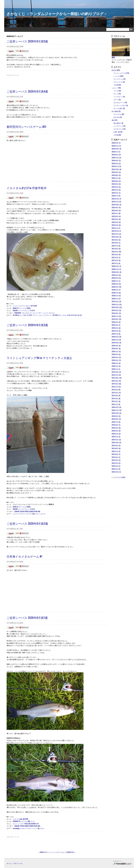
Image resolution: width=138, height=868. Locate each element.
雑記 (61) (115, 120)
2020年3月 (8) (116, 293)
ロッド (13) (117, 94)
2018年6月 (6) (116, 354)
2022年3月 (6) (116, 225)
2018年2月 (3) (116, 366)
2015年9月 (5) (116, 445)
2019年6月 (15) (116, 319)
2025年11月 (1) (116, 146)
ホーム (9, 863)
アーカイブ (62, 852)
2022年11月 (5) (116, 202)
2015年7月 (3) (116, 451)
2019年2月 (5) (116, 331)
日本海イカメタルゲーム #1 (24, 556)
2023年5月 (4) (116, 184)
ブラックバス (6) (119, 82)
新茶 (113, 57)
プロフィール (18, 863)
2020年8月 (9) (116, 278)
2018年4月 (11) (116, 360)
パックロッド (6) (119, 97)
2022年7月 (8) (116, 213)
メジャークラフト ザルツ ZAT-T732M (25, 306)
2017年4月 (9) (116, 395)
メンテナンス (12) (119, 126)
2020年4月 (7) (116, 290)
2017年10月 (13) (117, 378)
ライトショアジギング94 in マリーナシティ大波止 (39, 358)
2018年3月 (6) (116, 363)
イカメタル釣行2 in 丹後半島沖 (27, 188)
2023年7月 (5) (116, 178)
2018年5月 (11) (116, 357)
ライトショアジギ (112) (121, 73)
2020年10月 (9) (117, 272)
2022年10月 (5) (116, 205)
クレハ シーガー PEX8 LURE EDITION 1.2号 (26, 824)
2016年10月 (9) (116, 413)
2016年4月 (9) (116, 431)
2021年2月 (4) (116, 260)
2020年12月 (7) (116, 266)
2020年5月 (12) (116, 287)
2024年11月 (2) (116, 158)
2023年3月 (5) (116, 190)
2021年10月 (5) (116, 237)
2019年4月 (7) (116, 325)
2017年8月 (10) (116, 384)
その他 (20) (117, 135)
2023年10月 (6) (117, 169)
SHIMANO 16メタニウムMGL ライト (24, 821)
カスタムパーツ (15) (120, 102)
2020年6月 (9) (116, 284)
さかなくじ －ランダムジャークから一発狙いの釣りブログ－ (57, 13)
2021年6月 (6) (116, 249)
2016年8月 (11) (116, 419)
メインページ (52, 852)
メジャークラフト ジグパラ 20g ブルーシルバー (29, 514)
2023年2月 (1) (116, 193)
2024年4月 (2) (116, 163)
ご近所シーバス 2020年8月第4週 (27, 91)
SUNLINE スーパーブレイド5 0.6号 (24, 310)
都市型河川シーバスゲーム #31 (26, 127)
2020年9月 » (71, 852)
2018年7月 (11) (116, 351)
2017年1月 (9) (116, 404)
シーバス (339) (118, 76)
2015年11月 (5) (116, 440)
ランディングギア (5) (121, 105)
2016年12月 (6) (116, 407)
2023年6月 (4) (116, 181)
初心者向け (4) (118, 123)
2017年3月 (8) (116, 398)
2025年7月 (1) (116, 152)
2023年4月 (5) (116, 187)
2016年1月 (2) (116, 437)
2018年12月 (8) (116, 337)
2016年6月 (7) (116, 425)
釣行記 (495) (116, 70)
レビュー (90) (116, 88)
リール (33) (117, 91)
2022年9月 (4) (116, 207)
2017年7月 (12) (116, 387)
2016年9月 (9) (116, 416)
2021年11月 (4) (116, 234)
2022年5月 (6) (116, 219)
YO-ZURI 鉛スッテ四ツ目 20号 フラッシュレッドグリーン (32, 315)
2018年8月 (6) (116, 348)
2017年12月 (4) (116, 372)
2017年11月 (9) (116, 375)
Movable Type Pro (123, 863)
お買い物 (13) (118, 132)
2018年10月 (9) (116, 343)
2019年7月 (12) (116, 316)
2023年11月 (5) (116, 166)
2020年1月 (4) (116, 299)
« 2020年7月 (43, 852)
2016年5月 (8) (116, 428)
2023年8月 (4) (116, 175)
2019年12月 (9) (116, 301)
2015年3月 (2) (116, 463)
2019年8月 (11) (116, 313)
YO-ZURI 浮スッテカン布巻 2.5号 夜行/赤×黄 (67, 315)
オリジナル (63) (119, 114)
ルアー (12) (117, 100)
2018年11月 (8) (116, 340)
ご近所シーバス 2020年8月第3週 (27, 325)
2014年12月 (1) (116, 472)
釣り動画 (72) (116, 111)
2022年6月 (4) (116, 216)
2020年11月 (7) (116, 269)
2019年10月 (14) (117, 307)
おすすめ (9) (118, 117)
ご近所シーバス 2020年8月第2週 (27, 523)
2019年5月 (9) (116, 322)
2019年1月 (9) (116, 334)
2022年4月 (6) (116, 222)
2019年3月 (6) (116, 328)
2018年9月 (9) (116, 346)
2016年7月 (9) (116, 422)
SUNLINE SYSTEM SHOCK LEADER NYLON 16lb (27, 511)
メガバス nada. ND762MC (21, 819)
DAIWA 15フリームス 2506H (22, 308)
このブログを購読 (119, 477)
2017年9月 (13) (116, 381)
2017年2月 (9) (116, 401)
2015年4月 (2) (116, 460)
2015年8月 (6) (116, 448)
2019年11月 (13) (117, 304)
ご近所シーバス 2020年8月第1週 (27, 618)
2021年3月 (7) (116, 257)
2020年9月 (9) (116, 275)
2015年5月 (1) (116, 457)
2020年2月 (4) (116, 296)
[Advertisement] (57, 82)
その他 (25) (117, 85)
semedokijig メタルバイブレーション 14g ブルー (29, 828)
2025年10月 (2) (116, 149)
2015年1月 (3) (116, 469)
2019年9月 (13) (116, 310)
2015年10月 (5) (116, 442)
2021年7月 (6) (116, 246)
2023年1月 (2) (116, 196)
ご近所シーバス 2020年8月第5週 (27, 41)
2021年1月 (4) (116, 263)
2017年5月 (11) (116, 393)
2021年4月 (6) (116, 254)
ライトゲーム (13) (119, 79)
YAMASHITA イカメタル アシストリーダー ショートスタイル (35, 313)
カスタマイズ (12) (119, 129)
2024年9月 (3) (116, 160)
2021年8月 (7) (116, 243)
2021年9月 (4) (116, 240)
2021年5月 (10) (116, 252)
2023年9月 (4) (116, 172)
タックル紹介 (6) (119, 108)
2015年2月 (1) (116, 466)
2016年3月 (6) (116, 434)
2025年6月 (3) (116, 155)
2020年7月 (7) (116, 281)
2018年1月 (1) (116, 369)
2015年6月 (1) (116, 454)
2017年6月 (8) (116, 390)
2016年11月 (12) (117, 410)
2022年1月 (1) (116, 228)
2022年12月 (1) (116, 199)
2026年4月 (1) (116, 143)
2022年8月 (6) (116, 210)
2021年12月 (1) (116, 231)
